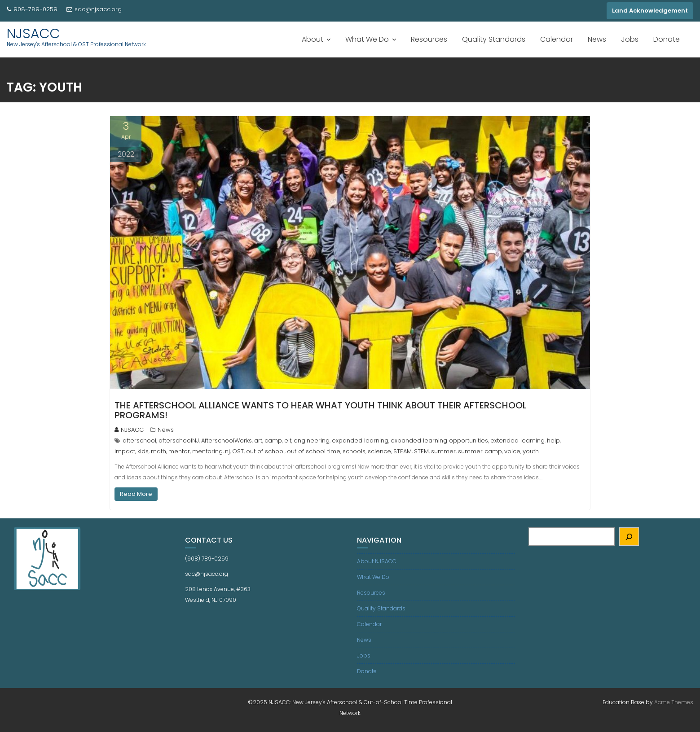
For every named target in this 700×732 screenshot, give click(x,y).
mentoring (207, 451)
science (379, 451)
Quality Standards (494, 39)
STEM (421, 451)
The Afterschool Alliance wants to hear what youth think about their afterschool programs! (321, 410)
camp (273, 441)
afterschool (139, 441)
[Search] (629, 537)
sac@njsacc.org (94, 9)
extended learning (517, 441)
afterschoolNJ (179, 441)
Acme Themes (674, 702)
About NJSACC (377, 561)
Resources (429, 39)
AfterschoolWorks (227, 441)
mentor (179, 451)
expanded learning (360, 441)
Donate (667, 39)
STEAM (403, 451)
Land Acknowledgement (650, 11)
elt (288, 441)
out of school (265, 451)
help (553, 441)
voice (512, 451)
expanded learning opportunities (439, 441)
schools (354, 451)
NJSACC (33, 34)
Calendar (557, 39)
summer (443, 451)
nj (227, 451)
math (158, 451)
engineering (312, 441)
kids (143, 451)
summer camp (480, 451)
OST (238, 451)
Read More (136, 494)
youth (531, 451)
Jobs (630, 39)
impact (125, 451)
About (313, 39)
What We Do (367, 39)
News (597, 39)
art (258, 441)
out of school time (314, 451)
